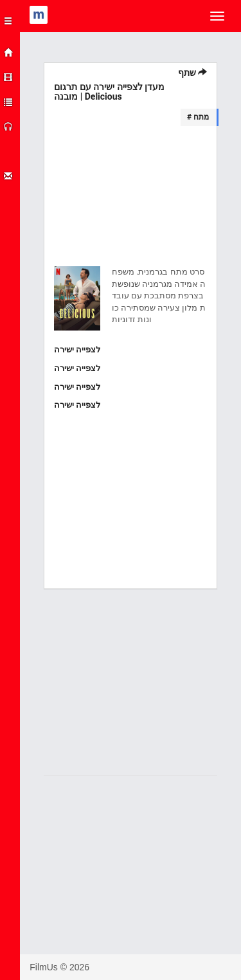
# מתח (198, 117)
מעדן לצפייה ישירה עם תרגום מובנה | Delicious (109, 92)
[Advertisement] (130, 199)
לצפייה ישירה (77, 349)
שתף (192, 73)
